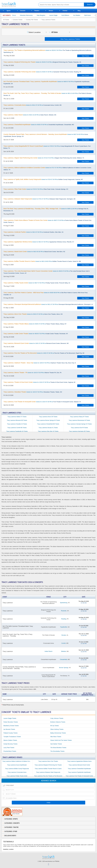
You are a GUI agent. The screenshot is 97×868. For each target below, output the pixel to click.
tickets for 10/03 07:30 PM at (40, 363)
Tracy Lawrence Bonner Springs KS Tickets (48, 420)
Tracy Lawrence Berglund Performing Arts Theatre (48, 765)
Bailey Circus (17, 15)
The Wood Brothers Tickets (58, 748)
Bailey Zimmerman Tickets (58, 733)
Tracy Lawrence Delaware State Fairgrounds (48, 772)
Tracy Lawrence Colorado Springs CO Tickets (79, 424)
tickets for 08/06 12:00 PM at (46, 210)
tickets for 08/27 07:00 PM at (37, 283)
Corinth (64, 643)
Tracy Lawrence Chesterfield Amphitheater (79, 769)
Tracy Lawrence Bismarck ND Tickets (17, 420)
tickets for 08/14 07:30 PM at (39, 242)
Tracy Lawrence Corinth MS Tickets (17, 428)
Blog (79, 11)
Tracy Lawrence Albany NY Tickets (79, 417)
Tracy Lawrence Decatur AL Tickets (48, 428)
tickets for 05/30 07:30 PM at (42, 72)
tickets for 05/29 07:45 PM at (42, 62)
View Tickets (85, 56)
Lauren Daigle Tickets (10, 718)
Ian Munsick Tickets (9, 729)
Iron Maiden (82, 15)
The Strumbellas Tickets (57, 751)
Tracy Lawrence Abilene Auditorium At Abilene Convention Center (18, 761)
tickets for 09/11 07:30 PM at (48, 304)
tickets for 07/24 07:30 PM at (43, 179)
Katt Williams (70, 15)
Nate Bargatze (46, 15)
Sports (9, 11)
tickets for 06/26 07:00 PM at (39, 125)
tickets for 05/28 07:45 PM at (48, 51)
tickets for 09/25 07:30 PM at (35, 324)
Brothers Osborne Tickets (58, 722)
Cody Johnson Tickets (57, 718)
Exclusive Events (10, 836)
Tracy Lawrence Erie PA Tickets (79, 428)
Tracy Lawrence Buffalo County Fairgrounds (17, 769)
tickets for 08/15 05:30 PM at (34, 252)
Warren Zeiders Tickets (10, 740)
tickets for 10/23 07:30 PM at (33, 392)
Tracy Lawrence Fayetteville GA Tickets (17, 431)
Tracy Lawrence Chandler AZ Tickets (17, 424)
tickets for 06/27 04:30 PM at (46, 135)
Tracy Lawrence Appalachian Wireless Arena (79, 761)
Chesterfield (63, 659)
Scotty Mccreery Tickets (10, 744)
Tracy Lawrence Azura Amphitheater (17, 765)
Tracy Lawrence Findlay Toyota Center (17, 776)
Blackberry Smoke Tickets (11, 726)
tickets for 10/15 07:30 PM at (32, 373)
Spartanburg (64, 603)
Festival (65, 11)
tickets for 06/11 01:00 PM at (48, 94)
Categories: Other (11, 831)
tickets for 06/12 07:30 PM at (32, 105)
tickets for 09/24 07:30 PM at (33, 314)
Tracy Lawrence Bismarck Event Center (79, 765)
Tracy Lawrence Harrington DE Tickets (79, 431)
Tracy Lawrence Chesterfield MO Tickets (48, 424)
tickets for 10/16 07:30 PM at (39, 382)
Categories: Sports (11, 819)
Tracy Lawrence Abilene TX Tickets (17, 417)
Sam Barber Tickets (56, 744)
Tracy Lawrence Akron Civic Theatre (48, 761)
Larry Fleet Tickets (9, 748)
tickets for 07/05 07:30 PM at (47, 147)
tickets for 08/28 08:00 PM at (46, 294)
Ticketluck (18, 4)
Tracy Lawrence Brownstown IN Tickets (79, 420)
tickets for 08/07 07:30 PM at (47, 221)
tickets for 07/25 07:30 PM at (36, 189)
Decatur (64, 635)
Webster (64, 651)
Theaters (37, 11)
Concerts (23, 11)
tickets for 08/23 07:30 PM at (46, 272)
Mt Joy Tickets (54, 726)
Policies (57, 861)
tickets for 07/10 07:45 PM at (44, 158)
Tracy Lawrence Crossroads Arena (17, 772)
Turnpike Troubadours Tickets (12, 737)
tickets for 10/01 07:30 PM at (36, 343)
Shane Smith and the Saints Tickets (61, 740)
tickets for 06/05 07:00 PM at (47, 83)
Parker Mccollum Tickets (11, 722)
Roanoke (64, 611)
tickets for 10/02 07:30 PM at (44, 353)
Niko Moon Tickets (56, 737)
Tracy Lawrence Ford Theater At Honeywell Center (79, 776)
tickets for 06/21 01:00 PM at (30, 115)
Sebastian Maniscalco (31, 15)
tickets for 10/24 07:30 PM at (42, 402)
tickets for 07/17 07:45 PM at (47, 169)
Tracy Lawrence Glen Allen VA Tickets (48, 431)
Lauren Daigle (58, 15)
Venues (51, 11)
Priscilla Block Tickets (10, 751)
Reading (64, 619)
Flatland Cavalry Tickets (10, 733)
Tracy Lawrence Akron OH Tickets (48, 417)
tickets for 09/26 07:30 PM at (36, 334)
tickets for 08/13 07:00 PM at (33, 232)
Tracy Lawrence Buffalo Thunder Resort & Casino (48, 769)
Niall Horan (93, 15)
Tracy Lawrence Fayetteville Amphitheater (79, 772)
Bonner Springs (64, 668)
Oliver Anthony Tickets (57, 729)
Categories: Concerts (12, 823)
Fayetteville (64, 627)
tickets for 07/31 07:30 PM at (39, 199)
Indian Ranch (49, 651)
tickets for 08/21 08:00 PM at (42, 261)
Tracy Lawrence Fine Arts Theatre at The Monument (48, 776)
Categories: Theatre (11, 827)
